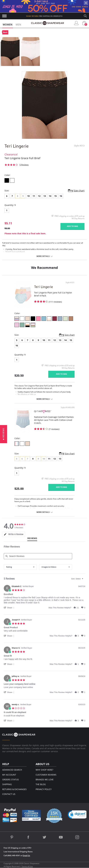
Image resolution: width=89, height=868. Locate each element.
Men (18, 25)
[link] (78, 815)
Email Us (26, 855)
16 (61, 196)
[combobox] (20, 567)
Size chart (79, 191)
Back (5, 32)
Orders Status (11, 780)
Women (8, 25)
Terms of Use (27, 866)
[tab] (14, 534)
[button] (9, 608)
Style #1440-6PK (68, 407)
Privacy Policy (44, 789)
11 (34, 196)
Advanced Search (12, 770)
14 (50, 196)
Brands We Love (45, 780)
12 (39, 196)
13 (45, 196)
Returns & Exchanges (14, 789)
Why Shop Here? (44, 770)
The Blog (41, 784)
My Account (9, 775)
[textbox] (85, 580)
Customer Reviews (46, 775)
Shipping (7, 784)
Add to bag (72, 226)
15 (55, 196)
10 (28, 196)
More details (43, 256)
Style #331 (70, 282)
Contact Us (9, 794)
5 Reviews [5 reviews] (24, 165)
